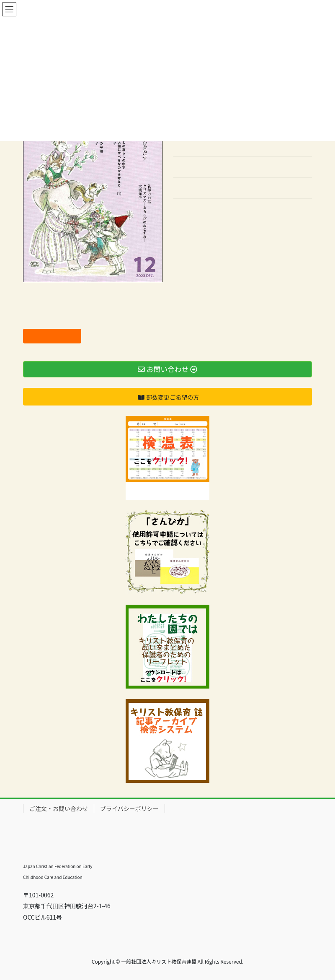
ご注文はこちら (52, 336)
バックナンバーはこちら (206, 210)
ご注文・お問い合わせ (59, 808)
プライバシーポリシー (129, 808)
